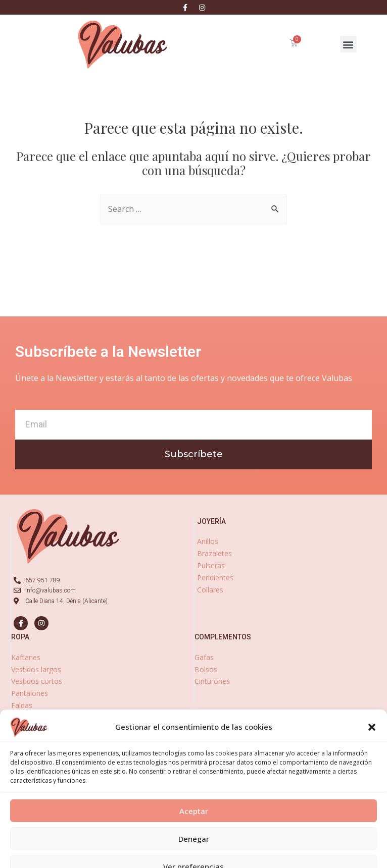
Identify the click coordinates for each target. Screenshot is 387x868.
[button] (348, 44)
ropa (20, 637)
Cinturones (212, 681)
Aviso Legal (108, 861)
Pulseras (211, 565)
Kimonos (26, 729)
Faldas (22, 705)
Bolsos (206, 669)
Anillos (208, 541)
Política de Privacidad (161, 861)
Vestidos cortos (37, 681)
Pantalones (30, 693)
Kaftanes (26, 657)
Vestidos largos (36, 669)
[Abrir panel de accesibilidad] (21, 847)
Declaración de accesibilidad (300, 861)
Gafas (204, 657)
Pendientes (215, 578)
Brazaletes (214, 553)
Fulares (23, 741)
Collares (210, 590)
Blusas (22, 717)
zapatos (210, 714)
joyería (211, 521)
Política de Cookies (224, 861)
